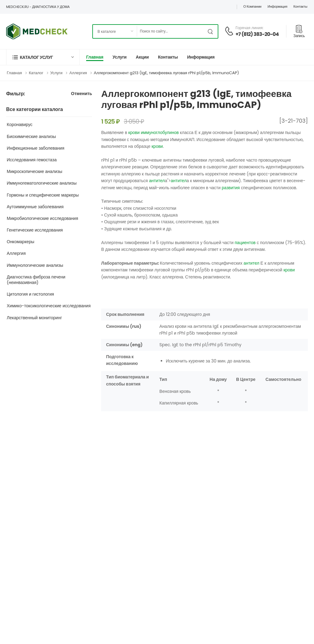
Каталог (36, 73)
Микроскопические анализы (34, 171)
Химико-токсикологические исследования (49, 306)
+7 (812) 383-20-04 (257, 34)
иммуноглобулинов (160, 132)
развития (231, 188)
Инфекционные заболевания (36, 148)
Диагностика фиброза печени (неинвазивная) (36, 280)
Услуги (120, 57)
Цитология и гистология (30, 294)
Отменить (82, 94)
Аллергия (78, 73)
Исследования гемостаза (32, 160)
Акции (142, 57)
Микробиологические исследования (42, 218)
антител (157, 181)
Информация (277, 6)
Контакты (300, 6)
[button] (43, 57)
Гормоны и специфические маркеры (43, 195)
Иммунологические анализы (35, 265)
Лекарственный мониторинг (34, 318)
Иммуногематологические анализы (42, 183)
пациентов (245, 243)
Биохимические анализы (31, 136)
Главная (95, 57)
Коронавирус (20, 125)
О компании (252, 6)
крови (134, 132)
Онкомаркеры (21, 242)
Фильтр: (15, 94)
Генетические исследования (35, 230)
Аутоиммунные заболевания (35, 207)
